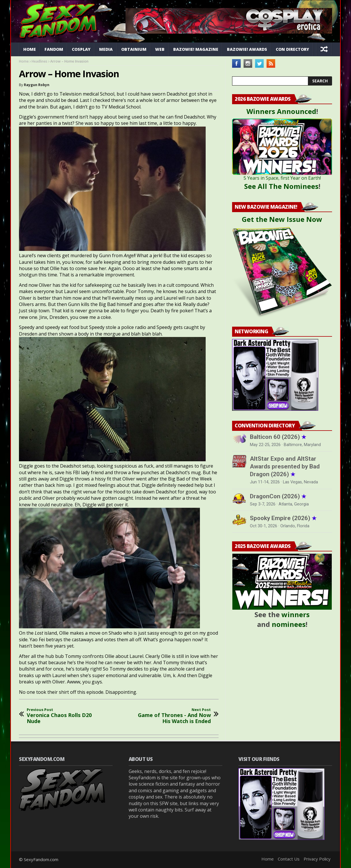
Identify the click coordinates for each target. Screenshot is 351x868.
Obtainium (134, 49)
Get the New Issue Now (282, 219)
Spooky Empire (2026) (283, 518)
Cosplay (81, 49)
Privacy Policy (317, 859)
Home (30, 49)
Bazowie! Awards (247, 49)
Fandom (54, 49)
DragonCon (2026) (278, 496)
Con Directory (292, 49)
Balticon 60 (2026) (278, 437)
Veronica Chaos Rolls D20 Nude (65, 716)
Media (106, 49)
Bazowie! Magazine (196, 49)
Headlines (39, 61)
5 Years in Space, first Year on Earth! (282, 178)
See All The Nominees (281, 186)
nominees (289, 624)
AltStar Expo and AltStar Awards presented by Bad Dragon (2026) (285, 466)
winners (296, 614)
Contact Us (289, 859)
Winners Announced (281, 111)
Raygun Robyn (37, 85)
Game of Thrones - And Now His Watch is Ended (173, 716)
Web (160, 49)
